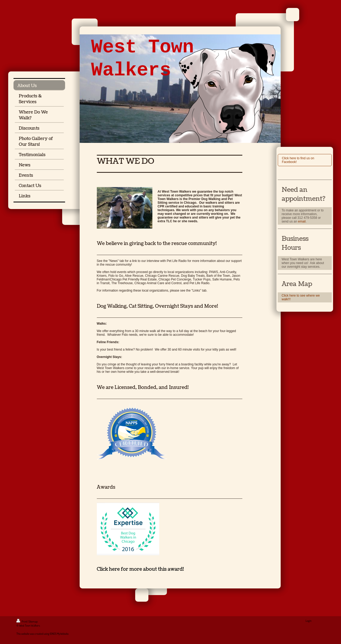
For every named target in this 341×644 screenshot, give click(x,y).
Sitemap (33, 622)
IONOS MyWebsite (59, 634)
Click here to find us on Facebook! (298, 160)
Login (308, 621)
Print (22, 622)
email (302, 221)
